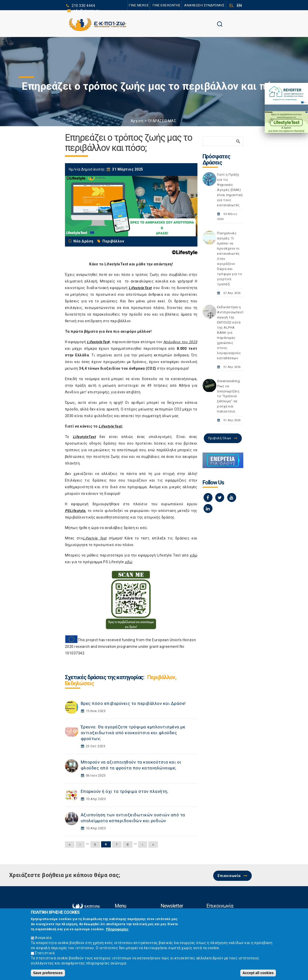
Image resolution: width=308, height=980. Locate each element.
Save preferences (48, 974)
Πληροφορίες (117, 931)
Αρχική (137, 121)
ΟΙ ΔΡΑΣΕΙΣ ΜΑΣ (162, 121)
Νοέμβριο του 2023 (180, 342)
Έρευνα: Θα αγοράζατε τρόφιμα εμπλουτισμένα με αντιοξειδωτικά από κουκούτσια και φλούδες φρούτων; (133, 733)
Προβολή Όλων (220, 438)
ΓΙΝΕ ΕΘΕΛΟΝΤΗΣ (166, 5)
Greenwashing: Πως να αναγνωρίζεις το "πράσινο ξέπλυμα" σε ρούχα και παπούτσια (229, 396)
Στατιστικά (45, 955)
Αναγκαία (43, 939)
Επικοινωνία (229, 876)
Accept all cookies (258, 974)
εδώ (194, 555)
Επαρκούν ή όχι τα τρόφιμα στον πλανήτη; (125, 791)
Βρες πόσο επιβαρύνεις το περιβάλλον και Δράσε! (133, 703)
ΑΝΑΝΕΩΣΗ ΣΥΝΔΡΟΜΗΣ (204, 5)
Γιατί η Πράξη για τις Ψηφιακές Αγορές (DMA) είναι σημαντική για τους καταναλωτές (230, 190)
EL (232, 5)
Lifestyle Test (95, 538)
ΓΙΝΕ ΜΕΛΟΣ (139, 5)
